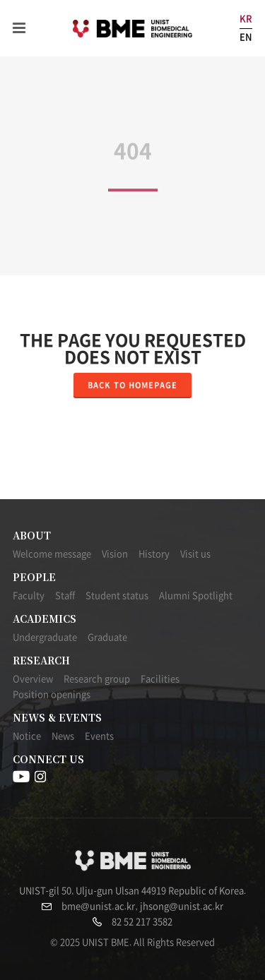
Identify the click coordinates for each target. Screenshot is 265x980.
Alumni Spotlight (196, 596)
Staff (65, 596)
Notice (27, 736)
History (154, 554)
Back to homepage (132, 385)
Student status (117, 596)
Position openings (52, 694)
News (63, 736)
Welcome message (52, 554)
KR (246, 19)
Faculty (29, 596)
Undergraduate (45, 637)
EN (246, 37)
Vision (115, 554)
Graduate (107, 637)
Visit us (195, 554)
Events (99, 736)
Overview (33, 679)
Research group (97, 679)
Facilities (160, 679)
